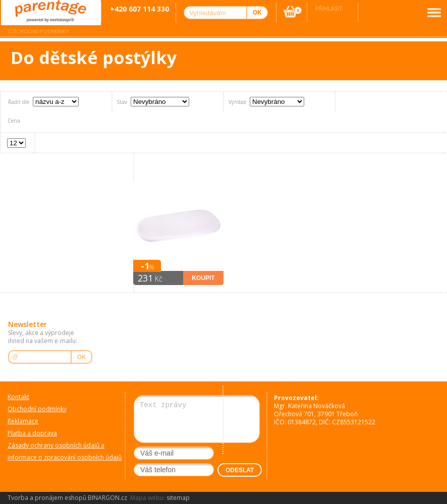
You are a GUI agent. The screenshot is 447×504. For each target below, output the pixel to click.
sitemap (178, 498)
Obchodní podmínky (39, 31)
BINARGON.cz (107, 498)
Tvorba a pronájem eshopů (47, 498)
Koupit (203, 278)
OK (82, 357)
